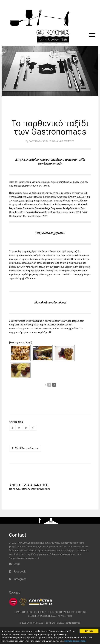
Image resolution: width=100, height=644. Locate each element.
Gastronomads (52, 164)
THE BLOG (53, 612)
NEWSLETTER (65, 616)
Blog (52, 141)
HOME (17, 612)
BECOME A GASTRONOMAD (42, 616)
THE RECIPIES (78, 612)
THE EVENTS (40, 612)
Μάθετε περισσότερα (75, 641)
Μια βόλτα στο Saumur (25, 448)
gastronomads (38, 141)
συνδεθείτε (44, 489)
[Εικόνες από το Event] (21, 343)
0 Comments (67, 141)
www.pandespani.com (73, 321)
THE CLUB (27, 612)
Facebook (20, 572)
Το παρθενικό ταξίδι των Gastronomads (50, 128)
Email (17, 564)
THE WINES (64, 612)
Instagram (20, 579)
